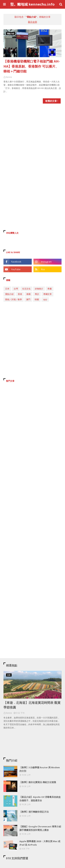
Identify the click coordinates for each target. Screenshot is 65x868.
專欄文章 (47, 294)
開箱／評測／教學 (14, 299)
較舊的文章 (51, 101)
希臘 (50, 289)
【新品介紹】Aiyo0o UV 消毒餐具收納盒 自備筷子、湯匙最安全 (40, 799)
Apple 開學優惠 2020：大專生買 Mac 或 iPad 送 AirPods (40, 843)
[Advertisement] (32, 141)
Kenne (9, 77)
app (45, 299)
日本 (7, 289)
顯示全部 (33, 22)
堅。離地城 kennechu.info (32, 4)
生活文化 (26, 289)
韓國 (37, 299)
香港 (20, 294)
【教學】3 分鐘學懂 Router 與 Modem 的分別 (40, 769)
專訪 (37, 294)
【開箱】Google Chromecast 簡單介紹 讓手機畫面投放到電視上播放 (40, 828)
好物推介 (39, 289)
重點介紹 (9, 294)
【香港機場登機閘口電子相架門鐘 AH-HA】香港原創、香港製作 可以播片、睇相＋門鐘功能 (32, 66)
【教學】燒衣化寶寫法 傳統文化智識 (38, 782)
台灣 (16, 289)
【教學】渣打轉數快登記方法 (34, 812)
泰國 (28, 294)
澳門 (28, 299)
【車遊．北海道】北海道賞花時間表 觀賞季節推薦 (32, 705)
